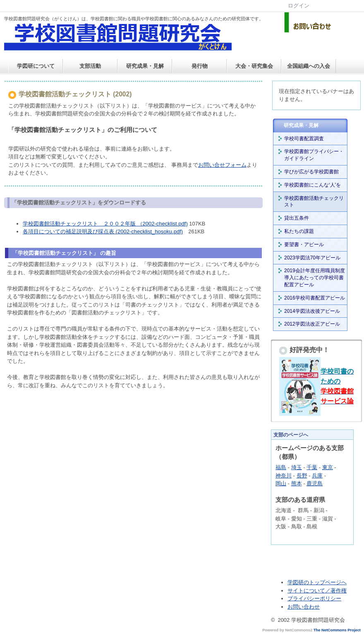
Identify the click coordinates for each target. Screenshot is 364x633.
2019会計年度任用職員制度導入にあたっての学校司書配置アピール (315, 278)
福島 (281, 467)
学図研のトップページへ (317, 582)
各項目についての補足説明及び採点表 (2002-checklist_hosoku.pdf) (103, 231)
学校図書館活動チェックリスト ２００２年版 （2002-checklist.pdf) (105, 224)
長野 (302, 476)
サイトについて (306, 591)
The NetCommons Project (337, 630)
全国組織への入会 (309, 66)
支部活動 (90, 66)
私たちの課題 (299, 231)
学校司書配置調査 (304, 139)
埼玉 (297, 467)
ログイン (299, 6)
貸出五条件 (297, 218)
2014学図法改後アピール (312, 311)
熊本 (297, 483)
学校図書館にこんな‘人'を (313, 185)
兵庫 (317, 476)
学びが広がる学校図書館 (311, 172)
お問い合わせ (304, 607)
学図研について (36, 66)
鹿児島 (315, 483)
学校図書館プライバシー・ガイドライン (314, 155)
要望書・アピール (304, 245)
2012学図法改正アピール (312, 324)
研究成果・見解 (145, 66)
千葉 (312, 467)
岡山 (281, 483)
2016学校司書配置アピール (315, 298)
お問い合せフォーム (222, 165)
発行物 (200, 66)
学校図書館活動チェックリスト (314, 202)
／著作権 (336, 591)
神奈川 (284, 476)
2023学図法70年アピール (312, 258)
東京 (328, 467)
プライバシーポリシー (314, 598)
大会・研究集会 (254, 66)
